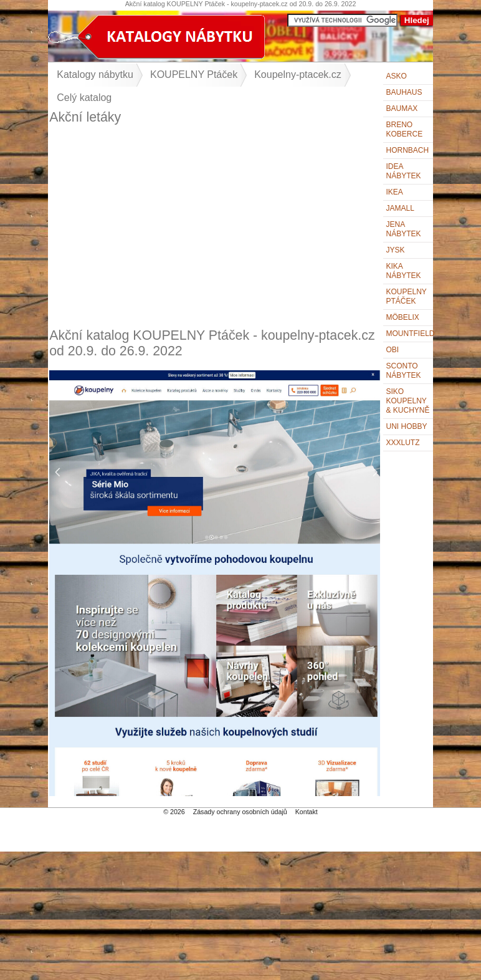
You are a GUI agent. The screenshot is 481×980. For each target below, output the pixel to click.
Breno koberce (405, 129)
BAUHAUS (404, 92)
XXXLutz (403, 443)
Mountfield (410, 334)
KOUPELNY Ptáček (194, 74)
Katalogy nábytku (95, 74)
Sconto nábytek (404, 371)
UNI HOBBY (407, 426)
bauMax (402, 108)
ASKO (397, 76)
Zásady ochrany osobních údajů (240, 812)
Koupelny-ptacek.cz (298, 74)
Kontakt (307, 812)
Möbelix (403, 317)
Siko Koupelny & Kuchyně (408, 401)
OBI (393, 350)
